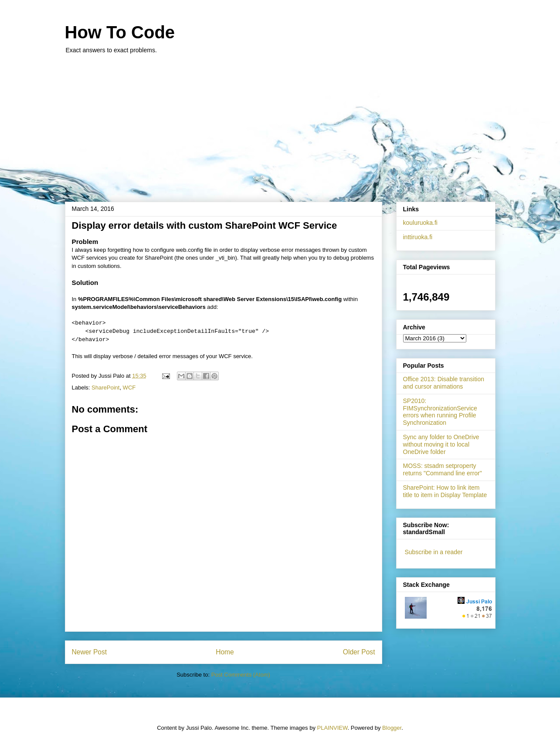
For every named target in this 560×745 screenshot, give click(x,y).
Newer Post (90, 652)
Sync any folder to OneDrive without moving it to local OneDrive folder (441, 444)
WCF (129, 388)
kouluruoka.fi (420, 223)
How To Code (120, 32)
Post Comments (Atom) (241, 675)
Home (225, 652)
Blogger (392, 728)
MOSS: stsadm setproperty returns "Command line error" (443, 469)
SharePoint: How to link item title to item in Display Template (445, 491)
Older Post (359, 652)
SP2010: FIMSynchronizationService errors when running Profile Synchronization (440, 412)
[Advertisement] (280, 123)
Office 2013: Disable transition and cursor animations (444, 383)
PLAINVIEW (333, 728)
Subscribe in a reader (433, 552)
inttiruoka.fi (418, 237)
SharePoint (105, 388)
